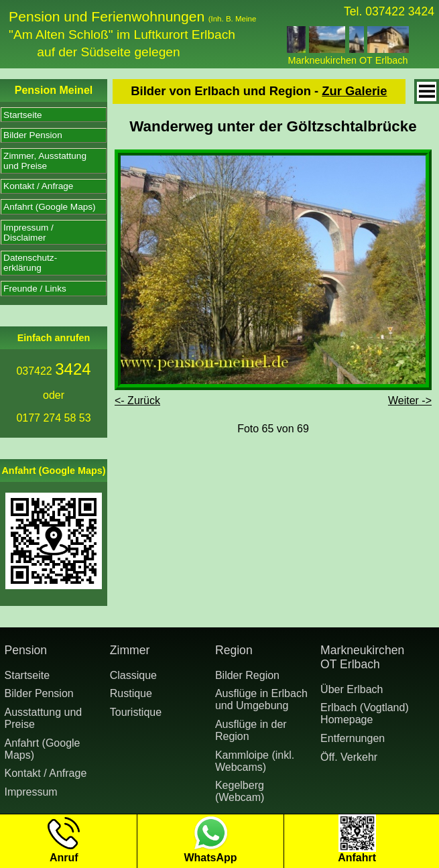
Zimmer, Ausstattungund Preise (45, 161)
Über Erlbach (352, 689)
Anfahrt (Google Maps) (50, 207)
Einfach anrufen (54, 338)
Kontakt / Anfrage (38, 186)
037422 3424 (400, 11)
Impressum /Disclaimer (28, 233)
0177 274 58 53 (53, 418)
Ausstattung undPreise (44, 718)
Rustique (131, 693)
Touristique (136, 712)
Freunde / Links (35, 289)
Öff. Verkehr (349, 757)
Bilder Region (247, 675)
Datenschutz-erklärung (30, 263)
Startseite (22, 115)
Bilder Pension (33, 135)
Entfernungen (353, 738)
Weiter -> (410, 400)
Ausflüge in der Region (251, 730)
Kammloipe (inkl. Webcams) (255, 761)
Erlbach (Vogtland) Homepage (365, 714)
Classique (133, 675)
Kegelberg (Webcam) (240, 791)
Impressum (31, 792)
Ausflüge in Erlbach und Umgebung (261, 699)
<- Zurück (137, 400)
